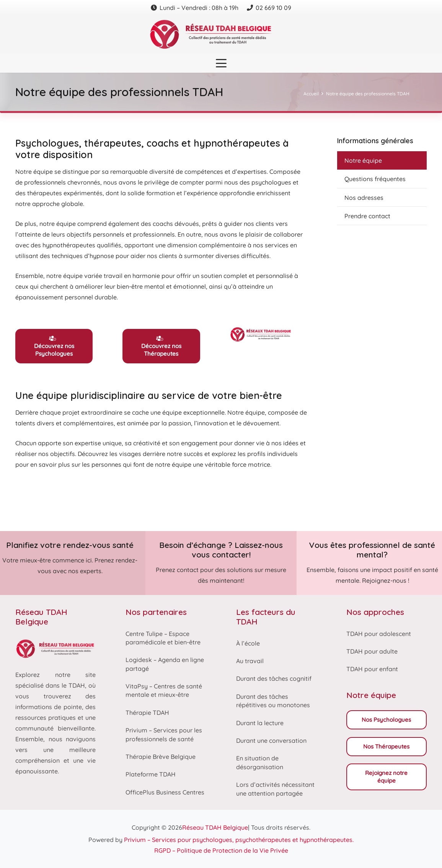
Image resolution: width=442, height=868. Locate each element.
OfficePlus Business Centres (165, 792)
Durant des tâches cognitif (274, 678)
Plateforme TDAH (151, 774)
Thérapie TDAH (147, 713)
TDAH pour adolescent (379, 634)
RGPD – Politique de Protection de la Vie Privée (221, 850)
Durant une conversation (271, 740)
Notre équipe (363, 160)
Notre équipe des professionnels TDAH (368, 94)
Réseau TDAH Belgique (215, 827)
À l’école (248, 643)
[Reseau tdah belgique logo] (221, 34)
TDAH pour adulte (372, 651)
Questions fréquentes (375, 179)
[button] (221, 63)
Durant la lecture (260, 723)
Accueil (311, 94)
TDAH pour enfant (372, 669)
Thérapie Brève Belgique (161, 757)
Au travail (250, 661)
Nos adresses (364, 198)
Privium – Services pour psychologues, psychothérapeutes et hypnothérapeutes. (239, 840)
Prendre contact (367, 216)
